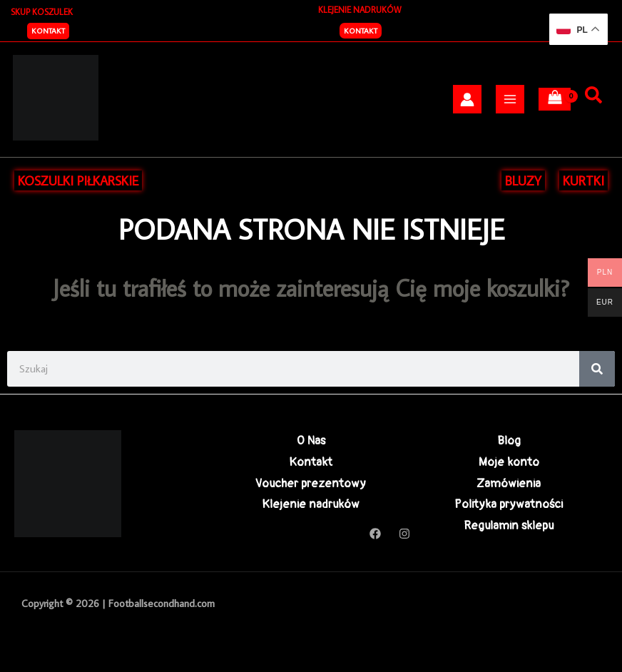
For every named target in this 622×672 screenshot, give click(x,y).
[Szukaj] (593, 96)
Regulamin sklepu (509, 525)
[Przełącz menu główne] (510, 99)
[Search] (597, 369)
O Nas (311, 441)
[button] (48, 31)
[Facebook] (375, 534)
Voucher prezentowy (311, 483)
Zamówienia (509, 483)
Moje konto (509, 462)
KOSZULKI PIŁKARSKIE (78, 180)
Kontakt (361, 31)
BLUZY (523, 180)
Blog (509, 441)
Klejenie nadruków (311, 504)
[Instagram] (404, 534)
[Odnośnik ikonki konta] (467, 100)
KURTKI (583, 180)
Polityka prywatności (509, 504)
